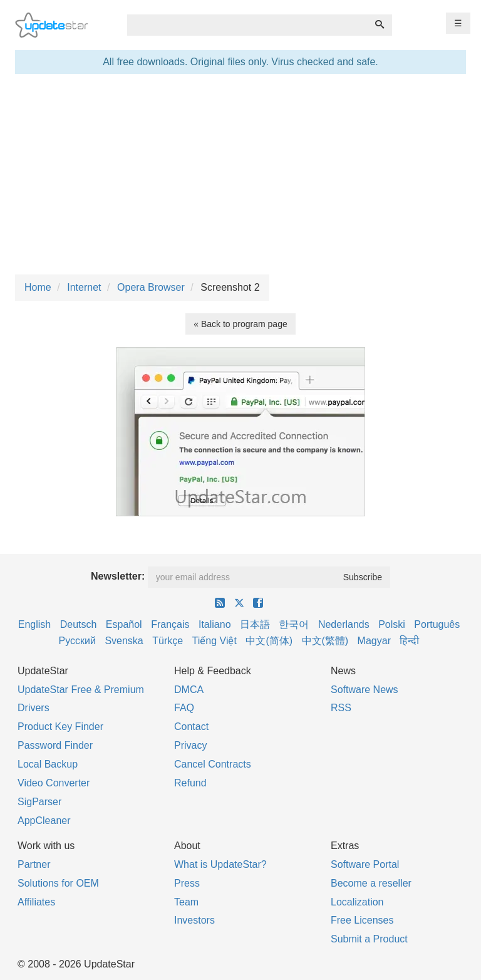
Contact (191, 727)
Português (437, 624)
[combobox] (247, 25)
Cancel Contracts (213, 764)
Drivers (34, 708)
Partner (34, 864)
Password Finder (55, 745)
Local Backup (48, 764)
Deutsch (79, 624)
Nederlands (344, 624)
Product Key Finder (60, 727)
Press (187, 883)
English (34, 624)
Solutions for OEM (58, 883)
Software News (365, 690)
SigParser (39, 802)
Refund (190, 783)
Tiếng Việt (215, 641)
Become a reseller (371, 883)
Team (186, 902)
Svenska (124, 641)
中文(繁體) (325, 641)
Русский (77, 641)
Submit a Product (369, 939)
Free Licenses (362, 920)
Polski (392, 624)
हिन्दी (409, 641)
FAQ (184, 708)
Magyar (374, 641)
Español (124, 624)
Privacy (190, 745)
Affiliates (36, 902)
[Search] (380, 25)
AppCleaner (44, 821)
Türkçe (168, 641)
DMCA (189, 690)
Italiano (215, 624)
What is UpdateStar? (220, 864)
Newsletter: (118, 576)
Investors (194, 920)
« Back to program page (240, 324)
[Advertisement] (240, 174)
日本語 (255, 624)
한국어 (294, 624)
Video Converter (54, 783)
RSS (341, 708)
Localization (357, 902)
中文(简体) (269, 641)
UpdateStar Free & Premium (81, 690)
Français (170, 624)
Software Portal (365, 864)
